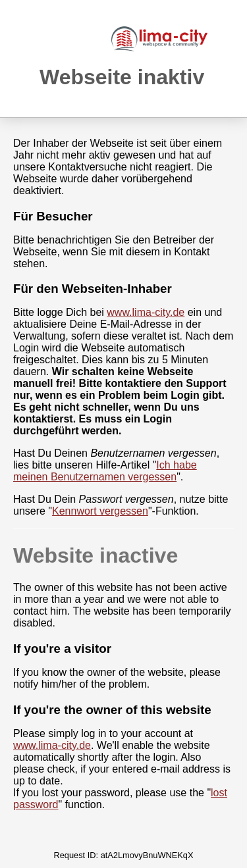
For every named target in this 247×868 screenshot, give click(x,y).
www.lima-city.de (146, 312)
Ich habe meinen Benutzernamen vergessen (105, 471)
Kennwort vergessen (100, 511)
